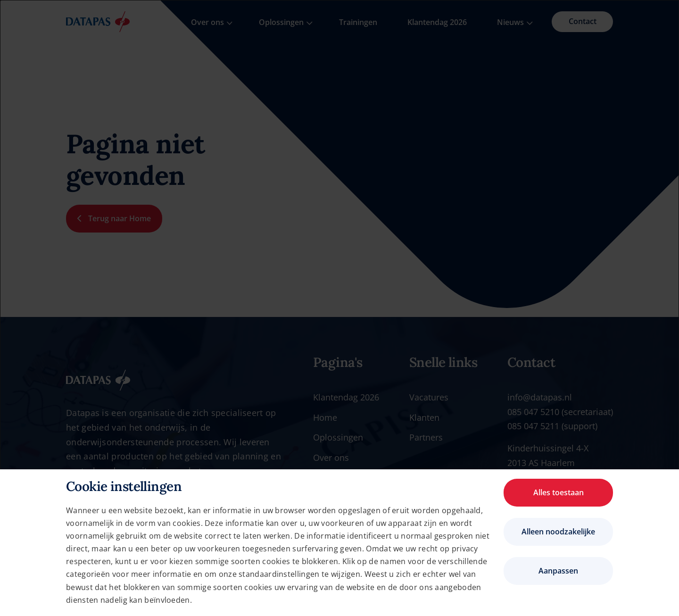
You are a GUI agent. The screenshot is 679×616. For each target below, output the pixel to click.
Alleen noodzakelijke (558, 532)
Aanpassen (558, 571)
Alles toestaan (559, 492)
